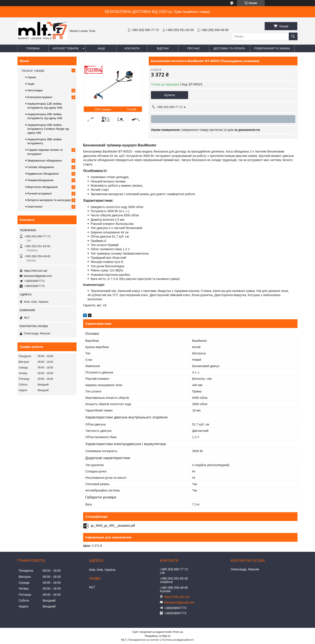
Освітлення (35, 207)
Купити (170, 95)
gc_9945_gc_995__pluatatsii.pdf (113, 526)
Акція (31, 84)
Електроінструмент (40, 97)
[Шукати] (293, 36)
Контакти (132, 48)
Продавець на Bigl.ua (157, 636)
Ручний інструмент (40, 194)
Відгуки (163, 48)
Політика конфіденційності (178, 640)
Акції (101, 48)
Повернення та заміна (272, 48)
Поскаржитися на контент (144, 640)
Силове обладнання (41, 167)
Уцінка (31, 77)
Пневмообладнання (40, 180)
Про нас (194, 48)
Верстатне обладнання (43, 187)
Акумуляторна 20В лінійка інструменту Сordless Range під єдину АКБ (48, 129)
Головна (33, 48)
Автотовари (35, 90)
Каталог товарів (66, 48)
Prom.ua (178, 632)
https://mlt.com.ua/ (36, 271)
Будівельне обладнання (43, 174)
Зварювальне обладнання (45, 161)
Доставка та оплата (229, 48)
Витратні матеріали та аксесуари (49, 200)
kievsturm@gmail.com (38, 276)
